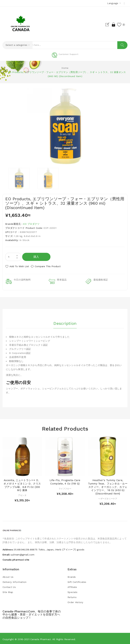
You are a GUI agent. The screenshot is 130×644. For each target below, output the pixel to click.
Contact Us (9, 586)
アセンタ (22, 494)
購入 (36, 257)
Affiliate (72, 586)
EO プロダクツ (31, 224)
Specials (72, 591)
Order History (75, 601)
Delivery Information (15, 581)
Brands (72, 576)
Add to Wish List (19, 266)
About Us (8, 576)
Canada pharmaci (41, 638)
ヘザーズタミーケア (108, 497)
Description (65, 321)
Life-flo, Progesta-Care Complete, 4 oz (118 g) (65, 481)
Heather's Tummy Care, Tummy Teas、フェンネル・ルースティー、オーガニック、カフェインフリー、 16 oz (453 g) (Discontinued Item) (108, 486)
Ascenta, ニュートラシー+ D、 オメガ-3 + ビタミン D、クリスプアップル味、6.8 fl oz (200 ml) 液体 (22, 484)
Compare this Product (51, 266)
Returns (72, 596)
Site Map (8, 591)
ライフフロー (65, 487)
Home (65, 68)
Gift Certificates (77, 581)
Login (110, 25)
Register (104, 25)
